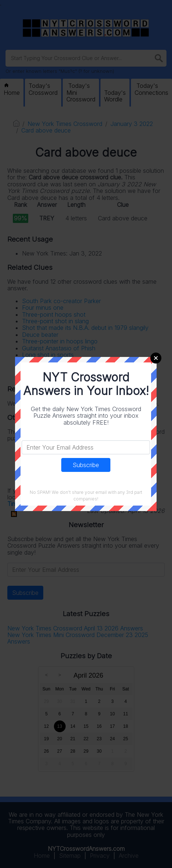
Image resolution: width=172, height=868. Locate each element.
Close (156, 358)
